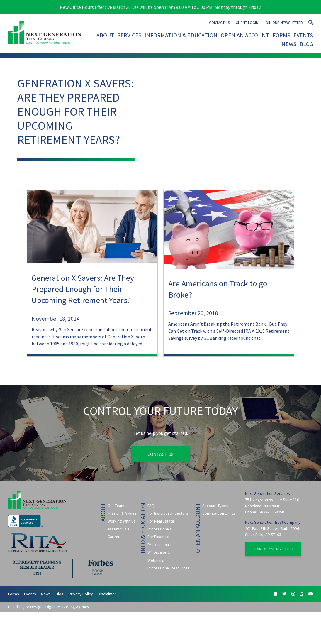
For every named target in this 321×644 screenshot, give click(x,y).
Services (129, 35)
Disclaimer (107, 594)
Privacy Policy (81, 594)
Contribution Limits (219, 513)
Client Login (247, 23)
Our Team (116, 506)
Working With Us (122, 521)
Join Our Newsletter (283, 23)
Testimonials (119, 529)
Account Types (215, 506)
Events (303, 35)
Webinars (156, 560)
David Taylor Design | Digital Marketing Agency (49, 607)
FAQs (152, 506)
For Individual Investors (168, 513)
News (289, 44)
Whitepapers (159, 552)
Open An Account (245, 35)
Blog (306, 44)
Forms (281, 35)
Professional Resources (169, 568)
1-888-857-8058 (271, 512)
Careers (115, 537)
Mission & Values (122, 513)
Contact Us (220, 23)
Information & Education (181, 35)
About (105, 35)
